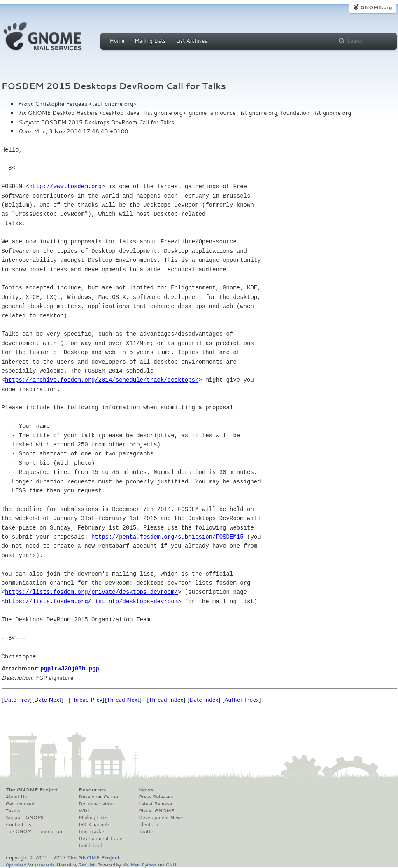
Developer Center (99, 796)
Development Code (100, 838)
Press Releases (156, 796)
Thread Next (123, 699)
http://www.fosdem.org (65, 186)
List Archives (191, 41)
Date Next (48, 699)
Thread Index (166, 699)
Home (117, 41)
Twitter (147, 831)
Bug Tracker (92, 831)
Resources (92, 789)
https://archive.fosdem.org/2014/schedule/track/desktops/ (102, 380)
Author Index (242, 699)
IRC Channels (94, 824)
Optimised (16, 864)
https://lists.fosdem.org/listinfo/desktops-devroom (91, 601)
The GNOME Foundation (34, 831)
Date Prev (17, 699)
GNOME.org (376, 7)
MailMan (131, 864)
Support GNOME (26, 817)
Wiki (84, 810)
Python (149, 864)
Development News (161, 817)
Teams (13, 810)
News (146, 789)
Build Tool (90, 845)
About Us (16, 796)
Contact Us (19, 824)
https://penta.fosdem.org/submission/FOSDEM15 (168, 537)
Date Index (204, 699)
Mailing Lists (150, 41)
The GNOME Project (32, 789)
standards (44, 864)
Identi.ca (149, 824)
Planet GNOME (156, 810)
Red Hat (86, 864)
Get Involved (20, 803)
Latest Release (155, 803)
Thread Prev (86, 699)
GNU (171, 864)
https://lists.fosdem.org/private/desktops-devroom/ (91, 592)
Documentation (96, 803)
